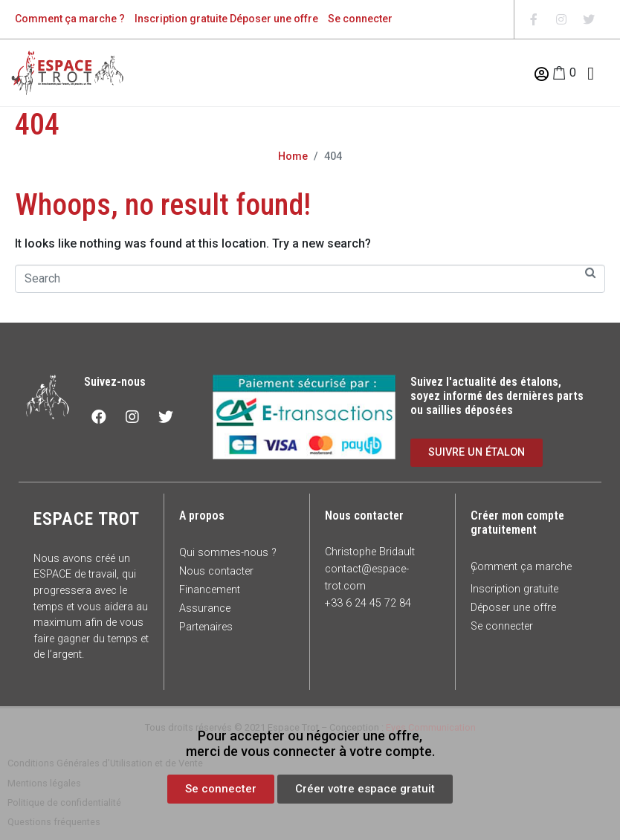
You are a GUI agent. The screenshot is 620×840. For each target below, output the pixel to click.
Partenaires (206, 627)
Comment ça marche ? (70, 19)
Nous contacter (216, 571)
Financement (210, 590)
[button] (221, 789)
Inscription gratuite (181, 19)
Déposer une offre (274, 19)
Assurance (205, 608)
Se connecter (360, 19)
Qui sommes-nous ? (228, 553)
